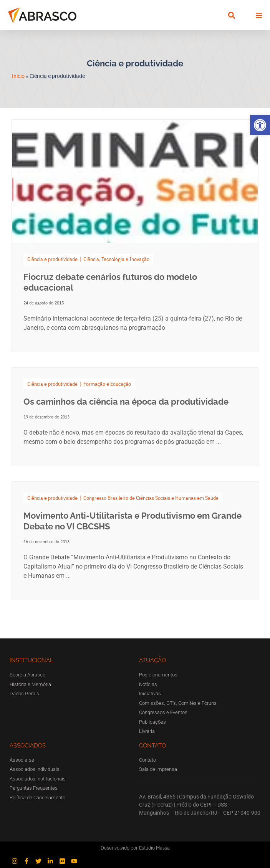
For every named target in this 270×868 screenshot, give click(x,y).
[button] (260, 125)
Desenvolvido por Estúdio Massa (135, 848)
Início (18, 76)
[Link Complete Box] (135, 417)
